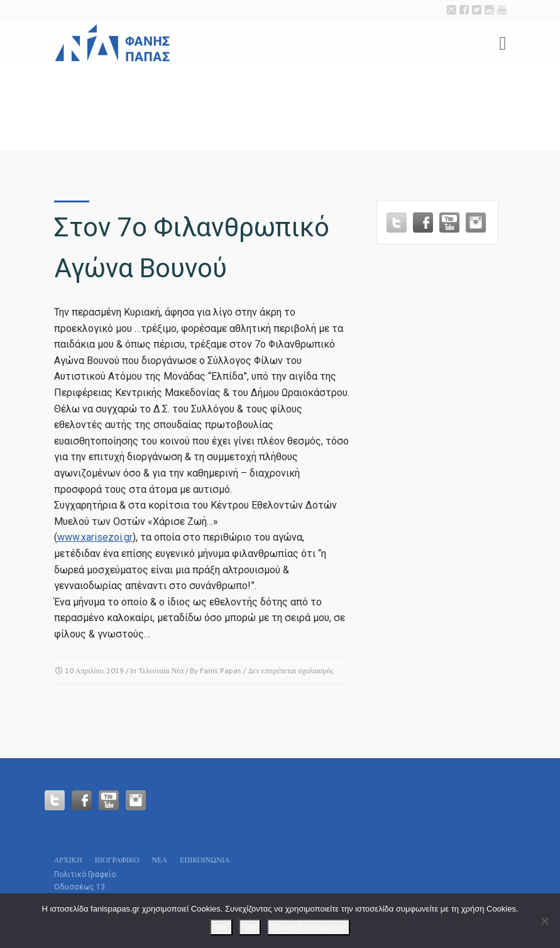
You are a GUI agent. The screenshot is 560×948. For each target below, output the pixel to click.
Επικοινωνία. (206, 860)
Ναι (221, 927)
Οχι (250, 927)
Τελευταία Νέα (161, 670)
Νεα (159, 860)
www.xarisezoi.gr (95, 537)
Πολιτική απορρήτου (309, 927)
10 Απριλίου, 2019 (95, 670)
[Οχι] (544, 921)
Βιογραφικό (117, 860)
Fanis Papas (221, 670)
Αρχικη (68, 860)
